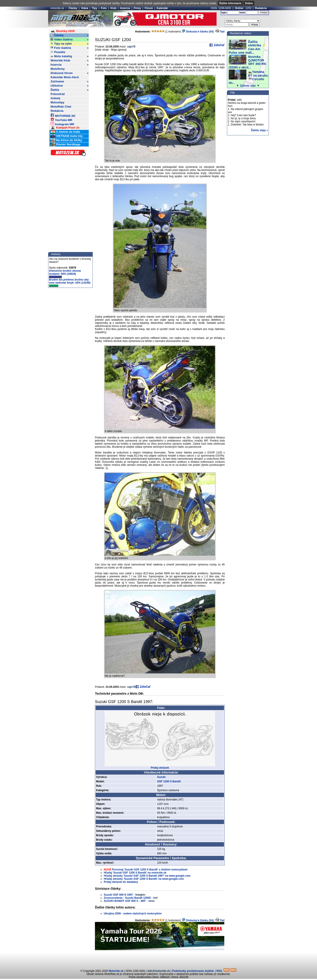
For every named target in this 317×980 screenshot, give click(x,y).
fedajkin (140, 895)
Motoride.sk (116, 971)
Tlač (222, 32)
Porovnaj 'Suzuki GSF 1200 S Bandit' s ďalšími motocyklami (150, 870)
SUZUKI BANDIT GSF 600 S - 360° (125, 901)
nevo (151, 901)
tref (155, 898)
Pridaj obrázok (160, 768)
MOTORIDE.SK (63, 115)
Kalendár (162, 8)
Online (239, 8)
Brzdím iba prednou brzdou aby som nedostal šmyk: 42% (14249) (70, 282)
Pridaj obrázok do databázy (121, 882)
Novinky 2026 (63, 31)
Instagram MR (62, 124)
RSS (219, 971)
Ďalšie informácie (230, 3)
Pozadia (58, 52)
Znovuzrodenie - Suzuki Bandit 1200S (127, 898)
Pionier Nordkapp (65, 145)
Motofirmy (58, 69)
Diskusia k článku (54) (198, 32)
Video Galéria (70, 40)
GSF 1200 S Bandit (169, 781)
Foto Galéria (70, 48)
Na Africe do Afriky (66, 140)
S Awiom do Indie (65, 132)
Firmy (137, 8)
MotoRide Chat (61, 107)
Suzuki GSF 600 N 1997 (118, 895)
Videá (85, 8)
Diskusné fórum (70, 73)
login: (224, 13)
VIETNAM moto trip (67, 136)
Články (73, 8)
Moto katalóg (70, 56)
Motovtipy (57, 102)
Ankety (55, 98)
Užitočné (70, 86)
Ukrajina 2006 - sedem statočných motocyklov (133, 914)
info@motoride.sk (159, 971)
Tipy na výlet (70, 44)
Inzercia (125, 8)
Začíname (70, 82)
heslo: (242, 13)
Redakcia (261, 8)
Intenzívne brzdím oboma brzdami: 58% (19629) (65, 274)
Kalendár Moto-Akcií (65, 77)
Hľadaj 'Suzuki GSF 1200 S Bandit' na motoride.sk (135, 873)
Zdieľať (219, 45)
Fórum (149, 8)
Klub (113, 8)
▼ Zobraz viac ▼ (248, 86)
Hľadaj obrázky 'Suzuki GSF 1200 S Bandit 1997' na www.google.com (147, 876)
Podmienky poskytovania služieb (193, 971)
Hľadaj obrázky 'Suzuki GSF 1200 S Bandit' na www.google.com (144, 879)
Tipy (94, 8)
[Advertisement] (158, 959)
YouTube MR (61, 119)
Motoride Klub (70, 61)
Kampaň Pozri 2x (65, 128)
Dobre (249, 3)
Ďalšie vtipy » (259, 130)
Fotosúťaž (58, 94)
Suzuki (161, 777)
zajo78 (131, 47)
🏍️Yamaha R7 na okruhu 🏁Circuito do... (249, 77)
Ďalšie (70, 90)
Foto (104, 8)
